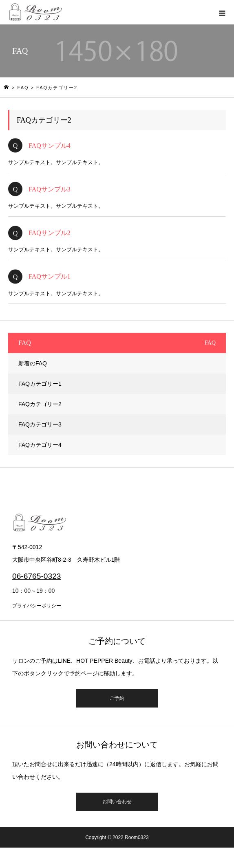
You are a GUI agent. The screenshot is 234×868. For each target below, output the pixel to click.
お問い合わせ (117, 802)
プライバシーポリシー (37, 606)
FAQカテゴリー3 (40, 424)
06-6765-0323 (37, 576)
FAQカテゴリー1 (40, 384)
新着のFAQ (33, 363)
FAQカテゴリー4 (40, 445)
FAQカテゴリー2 (40, 404)
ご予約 (117, 698)
